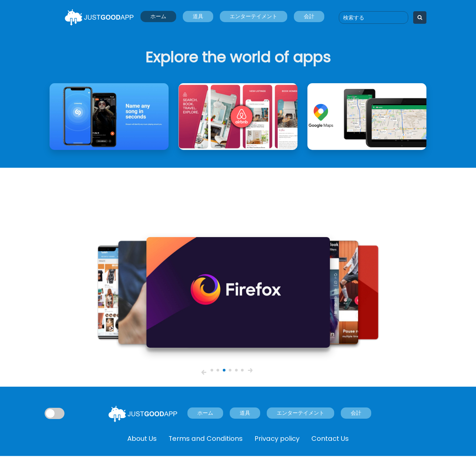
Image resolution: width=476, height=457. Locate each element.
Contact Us (330, 439)
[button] (204, 372)
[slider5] (236, 370)
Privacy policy (277, 439)
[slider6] (242, 370)
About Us (142, 439)
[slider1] (212, 370)
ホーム (158, 16)
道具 (198, 16)
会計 (309, 16)
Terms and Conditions (206, 439)
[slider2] (218, 370)
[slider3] (224, 370)
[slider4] (230, 370)
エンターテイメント (254, 16)
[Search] (374, 18)
